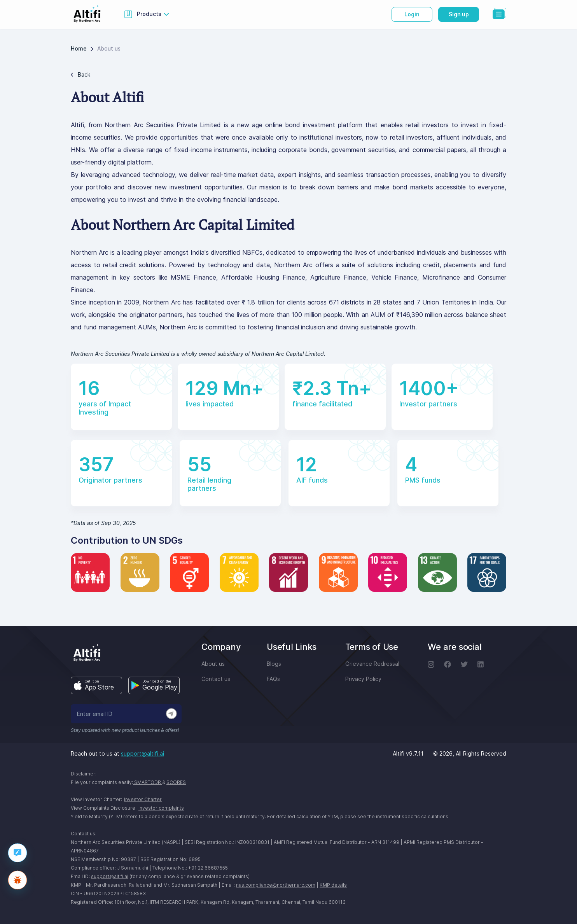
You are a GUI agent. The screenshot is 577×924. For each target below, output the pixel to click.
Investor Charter (143, 799)
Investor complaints (161, 808)
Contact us (216, 679)
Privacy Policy (363, 679)
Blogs (274, 664)
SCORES (176, 782)
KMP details (333, 885)
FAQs (273, 679)
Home (79, 48)
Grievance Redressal (372, 664)
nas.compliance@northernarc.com (276, 885)
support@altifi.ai (143, 753)
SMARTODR (148, 782)
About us (213, 664)
